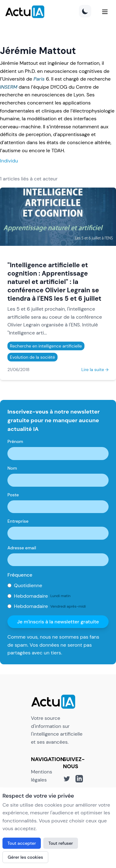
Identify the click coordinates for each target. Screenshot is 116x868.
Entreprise (18, 521)
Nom (12, 468)
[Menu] (105, 12)
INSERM (9, 87)
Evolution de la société (32, 357)
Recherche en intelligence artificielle (46, 346)
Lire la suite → (95, 370)
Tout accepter (22, 843)
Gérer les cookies (25, 857)
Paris (39, 79)
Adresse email (22, 548)
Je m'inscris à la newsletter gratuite (58, 622)
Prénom (15, 441)
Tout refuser (61, 843)
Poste (13, 495)
